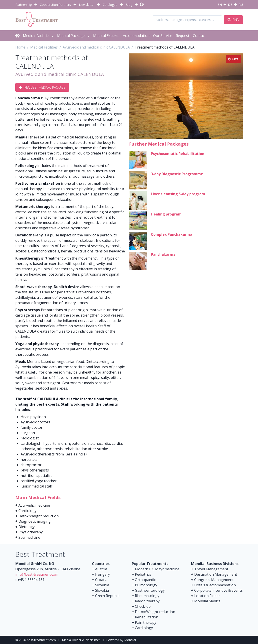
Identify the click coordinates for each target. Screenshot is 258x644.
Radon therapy (147, 601)
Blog (129, 5)
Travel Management (211, 569)
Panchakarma (163, 254)
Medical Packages (73, 36)
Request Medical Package (42, 87)
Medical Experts (106, 36)
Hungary (102, 574)
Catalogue (110, 5)
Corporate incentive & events (218, 590)
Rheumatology (147, 596)
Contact (199, 36)
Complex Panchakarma (172, 234)
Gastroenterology (150, 590)
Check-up (143, 606)
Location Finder (207, 596)
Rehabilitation (147, 617)
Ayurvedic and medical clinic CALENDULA (60, 74)
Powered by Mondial (121, 640)
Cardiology (27, 511)
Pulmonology (146, 585)
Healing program (166, 214)
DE (230, 5)
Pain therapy (146, 622)
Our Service (163, 36)
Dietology (27, 527)
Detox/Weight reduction (39, 516)
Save (233, 59)
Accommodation (136, 36)
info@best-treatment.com (37, 574)
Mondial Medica (207, 601)
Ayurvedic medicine (34, 505)
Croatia (101, 580)
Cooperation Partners (55, 5)
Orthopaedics (146, 580)
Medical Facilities (38, 36)
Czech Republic (108, 596)
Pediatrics (143, 574)
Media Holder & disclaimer (81, 640)
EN (220, 5)
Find (233, 20)
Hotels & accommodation (215, 585)
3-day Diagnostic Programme (177, 174)
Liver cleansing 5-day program (178, 194)
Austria (101, 569)
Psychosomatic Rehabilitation (178, 154)
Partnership (24, 5)
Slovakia (102, 590)
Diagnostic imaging (35, 521)
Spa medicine (29, 537)
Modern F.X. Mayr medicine (157, 569)
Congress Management (214, 580)
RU (241, 5)
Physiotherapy (31, 532)
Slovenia (102, 585)
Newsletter (87, 5)
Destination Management (216, 574)
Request (183, 36)
